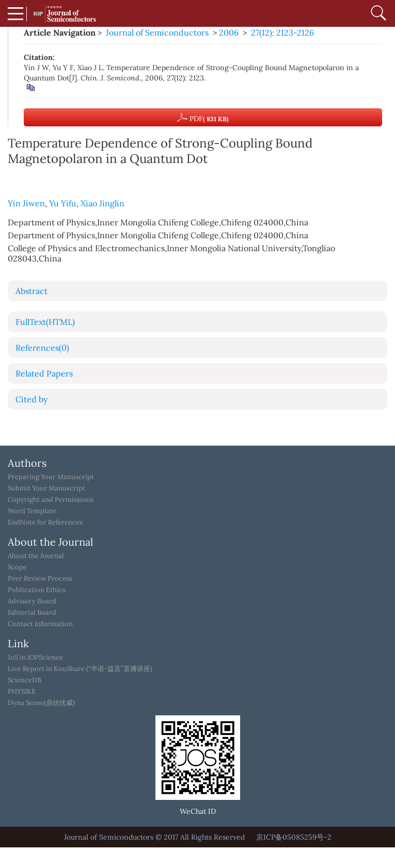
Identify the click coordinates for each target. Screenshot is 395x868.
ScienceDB (25, 680)
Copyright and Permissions (51, 500)
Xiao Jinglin (102, 203)
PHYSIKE (22, 692)
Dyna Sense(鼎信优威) (41, 703)
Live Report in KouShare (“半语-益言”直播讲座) (80, 669)
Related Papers (44, 373)
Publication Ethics (37, 590)
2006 (229, 32)
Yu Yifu (63, 203)
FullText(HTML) (45, 322)
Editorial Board (32, 613)
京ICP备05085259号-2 (294, 837)
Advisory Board (32, 601)
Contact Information (40, 624)
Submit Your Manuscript (46, 488)
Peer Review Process (40, 579)
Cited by (31, 399)
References (42, 348)
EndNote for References (45, 522)
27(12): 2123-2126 (282, 32)
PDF (203, 118)
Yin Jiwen (26, 203)
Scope (17, 567)
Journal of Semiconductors (157, 32)
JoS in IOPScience (35, 658)
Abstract (31, 291)
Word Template (32, 511)
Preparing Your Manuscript (51, 477)
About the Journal (36, 556)
